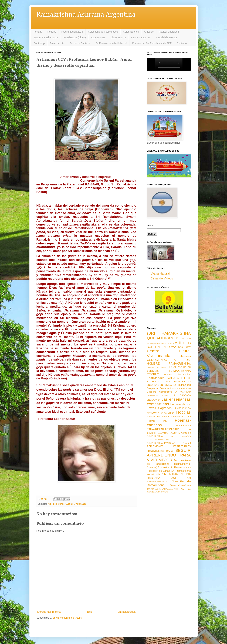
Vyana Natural (160, 274)
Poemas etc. (157, 421)
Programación (183, 426)
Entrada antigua (127, 612)
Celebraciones (131, 32)
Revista (170, 451)
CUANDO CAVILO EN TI (158, 367)
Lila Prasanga (118, 37)
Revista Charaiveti (169, 32)
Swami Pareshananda (46, 37)
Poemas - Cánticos (80, 43)
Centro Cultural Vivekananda (72, 504)
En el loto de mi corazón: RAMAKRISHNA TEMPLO (169, 371)
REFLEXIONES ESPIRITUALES (169, 446)
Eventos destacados (177, 375)
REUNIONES (156, 451)
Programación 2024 (72, 32)
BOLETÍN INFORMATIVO (165, 347)
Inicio (89, 612)
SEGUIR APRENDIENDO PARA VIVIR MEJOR (169, 455)
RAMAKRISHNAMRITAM (158, 440)
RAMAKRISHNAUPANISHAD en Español (169, 443)
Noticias (52, 32)
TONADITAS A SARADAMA (160, 489)
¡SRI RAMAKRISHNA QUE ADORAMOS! (169, 336)
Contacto (182, 43)
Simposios (164, 467)
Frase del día (57, 43)
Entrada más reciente (49, 612)
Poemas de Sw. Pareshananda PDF (152, 43)
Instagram (179, 382)
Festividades (156, 378)
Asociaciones (98, 37)
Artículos (149, 32)
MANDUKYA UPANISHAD (160, 413)
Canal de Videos (162, 278)
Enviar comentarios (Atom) (67, 618)
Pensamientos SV (141, 37)
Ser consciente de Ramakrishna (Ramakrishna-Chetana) (169, 464)
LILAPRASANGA (182, 408)
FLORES (167, 382)
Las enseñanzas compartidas (169, 402)
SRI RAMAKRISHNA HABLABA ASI (169, 476)
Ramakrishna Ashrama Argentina (86, 15)
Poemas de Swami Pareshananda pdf (169, 417)
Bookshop (39, 43)
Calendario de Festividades (103, 32)
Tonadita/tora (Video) (74, 37)
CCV (188, 347)
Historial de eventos (167, 37)
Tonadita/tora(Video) (180, 485)
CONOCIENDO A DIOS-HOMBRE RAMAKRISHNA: (169, 362)
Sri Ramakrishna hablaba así (111, 43)
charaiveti (185, 356)
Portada (38, 32)
